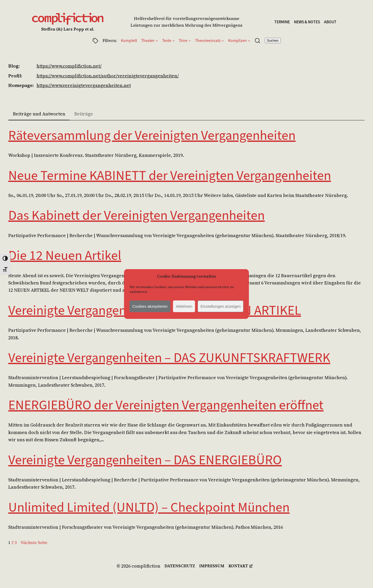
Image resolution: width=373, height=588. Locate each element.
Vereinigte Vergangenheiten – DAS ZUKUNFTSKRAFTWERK (169, 358)
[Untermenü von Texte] (173, 41)
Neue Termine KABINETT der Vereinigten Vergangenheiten (170, 175)
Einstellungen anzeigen (221, 306)
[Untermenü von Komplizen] (249, 41)
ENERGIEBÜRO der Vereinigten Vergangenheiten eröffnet (166, 405)
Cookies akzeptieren (150, 306)
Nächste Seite (34, 543)
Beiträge (84, 114)
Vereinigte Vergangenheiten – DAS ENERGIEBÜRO (145, 460)
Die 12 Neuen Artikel (65, 255)
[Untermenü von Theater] (157, 41)
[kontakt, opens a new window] (241, 566)
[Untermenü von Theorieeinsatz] (223, 41)
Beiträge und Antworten (39, 114)
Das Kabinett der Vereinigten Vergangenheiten (137, 215)
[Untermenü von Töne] (189, 41)
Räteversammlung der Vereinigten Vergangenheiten (152, 135)
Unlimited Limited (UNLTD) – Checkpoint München (149, 507)
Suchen (273, 41)
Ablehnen (184, 306)
